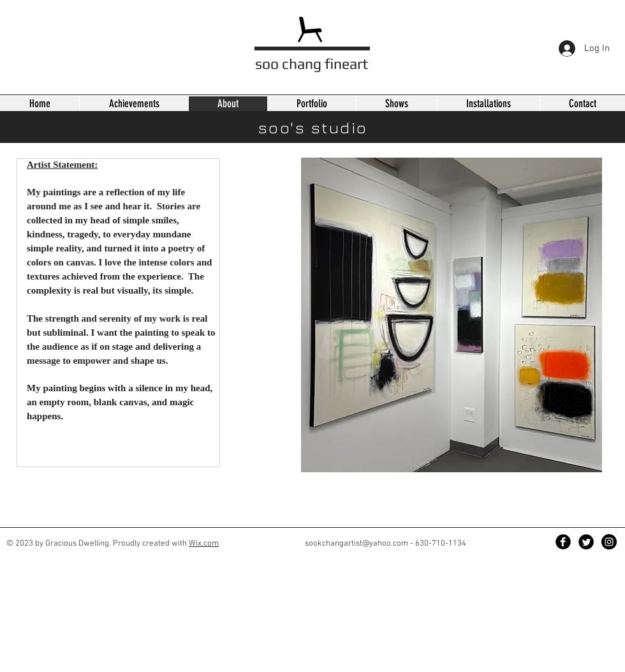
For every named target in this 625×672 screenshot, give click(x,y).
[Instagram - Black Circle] (609, 542)
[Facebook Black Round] (563, 542)
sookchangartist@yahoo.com (357, 544)
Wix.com (204, 544)
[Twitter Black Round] (586, 542)
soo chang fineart (312, 63)
